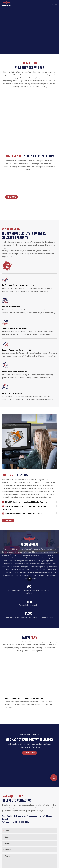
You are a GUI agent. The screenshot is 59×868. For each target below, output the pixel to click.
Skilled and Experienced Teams (14, 328)
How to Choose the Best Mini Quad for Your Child (24, 698)
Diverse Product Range (11, 307)
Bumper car (30, 98)
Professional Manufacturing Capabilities (18, 285)
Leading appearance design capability (17, 350)
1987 (30, 602)
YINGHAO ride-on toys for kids (18, 189)
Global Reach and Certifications (15, 372)
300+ (29, 586)
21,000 (30, 613)
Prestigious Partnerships (12, 393)
